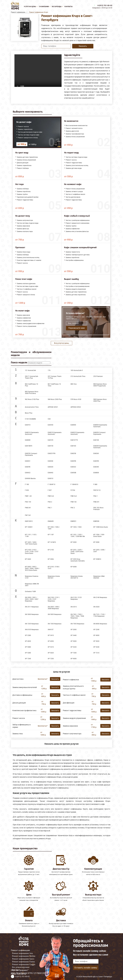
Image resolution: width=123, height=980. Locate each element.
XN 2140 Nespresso (100, 597)
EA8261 (28, 461)
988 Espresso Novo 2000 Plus (100, 400)
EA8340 (96, 467)
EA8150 (50, 446)
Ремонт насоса (19, 718)
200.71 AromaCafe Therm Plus (31, 377)
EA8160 (73, 446)
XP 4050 (51, 641)
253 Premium (98, 376)
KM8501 (73, 521)
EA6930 (50, 425)
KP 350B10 (97, 559)
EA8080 (28, 440)
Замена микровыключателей (25, 687)
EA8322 (73, 467)
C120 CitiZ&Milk (30, 419)
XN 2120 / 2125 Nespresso (76, 598)
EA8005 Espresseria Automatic (100, 426)
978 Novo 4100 (76, 399)
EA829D (96, 461)
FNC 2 (73, 508)
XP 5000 (74, 641)
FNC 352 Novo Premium (98, 509)
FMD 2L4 (51, 496)
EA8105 (50, 440)
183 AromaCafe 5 (77, 370)
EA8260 (96, 453)
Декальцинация (19, 703)
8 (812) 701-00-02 (105, 5)
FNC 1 (50, 508)
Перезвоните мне (76, 328)
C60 (49, 419)
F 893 (27, 490)
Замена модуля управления (74, 718)
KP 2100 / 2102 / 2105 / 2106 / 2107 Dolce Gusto (32, 552)
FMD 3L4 (74, 496)
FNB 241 (96, 502)
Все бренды (57, 7)
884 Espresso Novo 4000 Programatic (100, 385)
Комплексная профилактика (24, 710)
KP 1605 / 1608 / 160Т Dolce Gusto (31, 543)
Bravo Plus (29, 413)
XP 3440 (74, 635)
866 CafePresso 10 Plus (31, 385)
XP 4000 (96, 635)
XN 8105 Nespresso (32, 630)
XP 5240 (96, 647)
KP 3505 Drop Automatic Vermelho (78, 560)
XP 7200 (74, 653)
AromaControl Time (32, 407)
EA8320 (50, 467)
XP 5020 (96, 641)
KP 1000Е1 (29, 527)
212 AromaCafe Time (78, 376)
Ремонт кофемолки (71, 680)
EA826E (50, 461)
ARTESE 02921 (53, 407)
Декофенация (69, 703)
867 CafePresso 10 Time (54, 385)
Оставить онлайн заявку (86, 968)
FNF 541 (28, 515)
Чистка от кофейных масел (74, 695)
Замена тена (18, 734)
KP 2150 (51, 550)
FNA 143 (28, 502)
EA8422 (28, 473)
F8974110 (97, 490)
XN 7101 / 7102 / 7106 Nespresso (99, 615)
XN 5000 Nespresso (32, 614)
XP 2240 (96, 630)
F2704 (73, 490)
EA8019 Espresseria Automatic (55, 433)
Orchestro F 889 (30, 592)
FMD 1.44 (28, 496)
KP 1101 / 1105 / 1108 (31, 536)
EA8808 (96, 473)
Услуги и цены (30, 7)
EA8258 (73, 453)
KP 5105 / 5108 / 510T (54, 568)
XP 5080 (28, 647)
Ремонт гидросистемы (72, 710)
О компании (44, 7)
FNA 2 (50, 502)
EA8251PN (52, 453)
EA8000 (73, 425)
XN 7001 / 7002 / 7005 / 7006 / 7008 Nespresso (77, 616)
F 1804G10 (74, 484)
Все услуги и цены (61, 343)
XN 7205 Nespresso (32, 624)
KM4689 (51, 521)
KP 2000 (74, 542)
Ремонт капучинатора (72, 734)
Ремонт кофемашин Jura (22, 953)
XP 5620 (51, 653)
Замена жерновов (70, 726)
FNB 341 (28, 508)
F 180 (27, 484)
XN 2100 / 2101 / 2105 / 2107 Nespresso (54, 599)
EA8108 (96, 440)
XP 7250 (51, 659)
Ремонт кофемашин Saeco (23, 959)
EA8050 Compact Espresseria (99, 433)
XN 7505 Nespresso (77, 624)
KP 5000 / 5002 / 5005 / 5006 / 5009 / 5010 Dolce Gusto (32, 569)
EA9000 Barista (30, 478)
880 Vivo (74, 384)
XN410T (51, 630)
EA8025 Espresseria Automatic (77, 433)
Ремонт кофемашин (20, 950)
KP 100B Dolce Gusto (101, 527)
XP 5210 (51, 647)
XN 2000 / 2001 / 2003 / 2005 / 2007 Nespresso (32, 599)
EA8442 (50, 473)
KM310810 (29, 521)
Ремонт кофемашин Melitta (24, 956)
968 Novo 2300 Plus (55, 399)
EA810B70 (29, 446)
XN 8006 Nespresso (100, 624)
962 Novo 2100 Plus (32, 399)
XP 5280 (28, 653)
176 (49, 370)
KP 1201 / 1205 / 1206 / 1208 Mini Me (78, 536)
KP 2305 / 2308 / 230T (99, 551)
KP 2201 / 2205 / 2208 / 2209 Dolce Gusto (77, 552)
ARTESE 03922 (76, 407)
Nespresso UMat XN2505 (99, 577)
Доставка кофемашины (22, 695)
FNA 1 (96, 496)
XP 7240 (28, 659)
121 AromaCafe (30, 370)
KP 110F (51, 535)
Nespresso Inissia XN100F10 (77, 577)
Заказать (83, 46)
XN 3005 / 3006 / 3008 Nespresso (54, 608)
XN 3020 (96, 607)
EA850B (73, 473)
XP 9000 (74, 659)
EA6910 (28, 425)
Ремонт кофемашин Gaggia (24, 964)
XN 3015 (74, 607)
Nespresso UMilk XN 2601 (32, 585)
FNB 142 (74, 502)
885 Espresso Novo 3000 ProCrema (32, 393)
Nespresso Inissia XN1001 (54, 577)
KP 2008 (96, 542)
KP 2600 (28, 559)
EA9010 (50, 478)
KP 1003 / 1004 (76, 527)
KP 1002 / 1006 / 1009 (54, 528)
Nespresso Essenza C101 (32, 577)
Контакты (68, 7)
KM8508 (96, 521)
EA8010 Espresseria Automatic (32, 433)
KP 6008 (74, 567)
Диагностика (18, 679)
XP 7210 (96, 653)
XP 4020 (28, 641)
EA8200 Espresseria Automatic (100, 447)
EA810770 (74, 440)
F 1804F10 (51, 484)
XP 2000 (74, 630)
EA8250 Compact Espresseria (31, 454)
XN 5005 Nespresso (55, 614)
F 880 (95, 484)
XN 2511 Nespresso (32, 607)
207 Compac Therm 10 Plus (55, 377)
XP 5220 (74, 647)
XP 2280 (28, 635)
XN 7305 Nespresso (55, 624)
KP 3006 (51, 559)
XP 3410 (51, 635)
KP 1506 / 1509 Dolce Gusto (99, 536)
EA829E (28, 467)
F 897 (50, 490)
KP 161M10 (52, 542)
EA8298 (73, 461)
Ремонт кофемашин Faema (23, 962)
